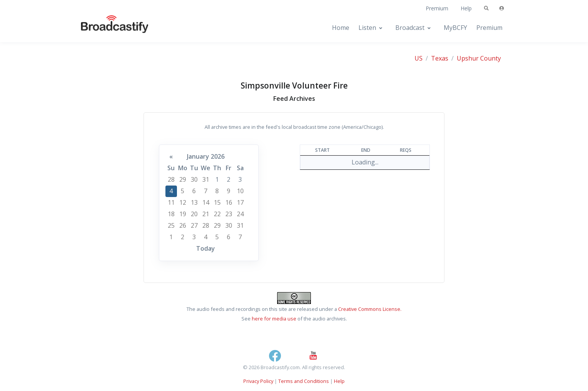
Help (466, 8)
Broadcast (410, 28)
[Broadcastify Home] (107, 28)
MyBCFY (455, 28)
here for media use (274, 319)
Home (341, 28)
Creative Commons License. (370, 309)
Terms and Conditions (304, 381)
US (419, 58)
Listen (367, 28)
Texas (440, 58)
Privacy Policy (258, 381)
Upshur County (479, 58)
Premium (437, 8)
